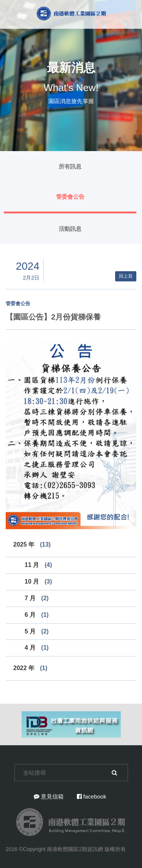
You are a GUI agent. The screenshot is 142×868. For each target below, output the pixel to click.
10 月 (38, 581)
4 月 (37, 648)
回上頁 (126, 276)
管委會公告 (70, 197)
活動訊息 (70, 229)
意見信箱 (49, 796)
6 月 (37, 615)
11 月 (38, 565)
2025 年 (32, 544)
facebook (92, 796)
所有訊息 (70, 166)
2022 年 (30, 668)
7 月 (37, 598)
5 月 (37, 631)
